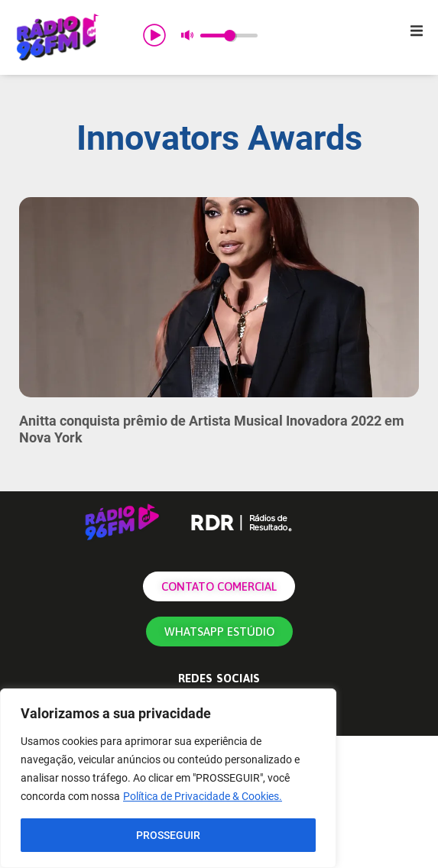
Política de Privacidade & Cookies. (203, 797)
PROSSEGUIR (168, 835)
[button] (417, 31)
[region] (168, 779)
